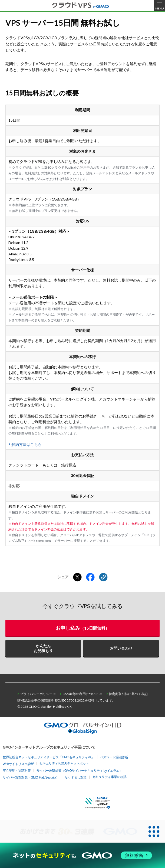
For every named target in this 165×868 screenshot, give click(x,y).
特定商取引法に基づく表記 (128, 694)
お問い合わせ (121, 648)
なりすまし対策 (76, 777)
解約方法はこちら (27, 444)
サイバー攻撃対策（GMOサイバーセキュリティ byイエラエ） (80, 771)
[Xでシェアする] (77, 577)
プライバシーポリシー (36, 694)
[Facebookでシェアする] (90, 577)
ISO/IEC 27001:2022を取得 (75, 700)
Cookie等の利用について (81, 694)
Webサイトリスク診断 (18, 764)
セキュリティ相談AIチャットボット (64, 763)
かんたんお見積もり (43, 648)
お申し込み (82, 628)
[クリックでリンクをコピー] (103, 577)
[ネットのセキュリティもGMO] (82, 855)
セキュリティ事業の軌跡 (109, 777)
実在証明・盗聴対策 (17, 771)
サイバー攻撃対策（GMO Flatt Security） (31, 777)
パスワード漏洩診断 (114, 757)
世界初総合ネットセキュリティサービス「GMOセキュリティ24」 (49, 757)
